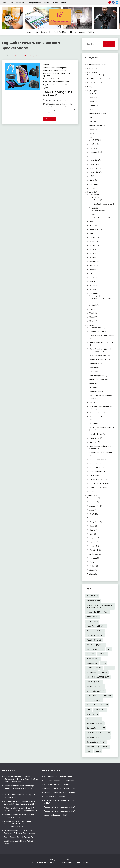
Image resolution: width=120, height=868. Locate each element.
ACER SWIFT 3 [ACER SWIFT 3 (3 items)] (92, 596)
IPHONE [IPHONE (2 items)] (99, 668)
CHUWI (93, 514)
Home (4, 3)
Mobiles (46, 3)
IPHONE (93, 237)
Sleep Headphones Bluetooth (101, 453)
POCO (92, 277)
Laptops (55, 3)
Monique (93, 245)
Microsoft (93, 164)
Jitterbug (93, 241)
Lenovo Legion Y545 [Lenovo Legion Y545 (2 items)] (94, 682)
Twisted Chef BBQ (97, 479)
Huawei (92, 233)
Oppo (92, 269)
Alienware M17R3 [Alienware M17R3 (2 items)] (93, 601)
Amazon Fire (94, 506)
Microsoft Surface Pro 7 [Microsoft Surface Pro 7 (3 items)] (95, 691)
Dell (91, 117)
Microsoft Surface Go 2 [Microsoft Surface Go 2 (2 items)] (95, 686)
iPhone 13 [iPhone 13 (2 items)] (109, 668)
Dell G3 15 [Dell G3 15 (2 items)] (91, 654)
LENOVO (95, 140)
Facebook (113, 2)
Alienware (93, 97)
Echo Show (94, 372)
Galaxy (94, 296)
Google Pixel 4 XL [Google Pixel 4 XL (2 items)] (93, 659)
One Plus (93, 261)
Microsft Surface (96, 160)
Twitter (117, 2)
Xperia (94, 305)
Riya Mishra (62, 100)
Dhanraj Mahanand (51, 780)
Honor (92, 129)
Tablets (63, 3)
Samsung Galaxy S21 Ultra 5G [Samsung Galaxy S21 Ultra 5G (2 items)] (98, 737)
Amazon (93, 502)
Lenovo (92, 148)
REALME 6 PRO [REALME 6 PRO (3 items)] (92, 714)
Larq (91, 402)
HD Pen (93, 387)
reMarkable (94, 554)
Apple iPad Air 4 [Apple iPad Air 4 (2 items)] (93, 617)
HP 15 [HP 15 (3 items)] (103, 663)
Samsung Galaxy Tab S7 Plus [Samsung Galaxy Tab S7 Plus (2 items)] (98, 747)
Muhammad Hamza (51, 788)
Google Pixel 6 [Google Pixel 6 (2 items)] (92, 663)
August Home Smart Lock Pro (55, 71)
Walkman (91, 574)
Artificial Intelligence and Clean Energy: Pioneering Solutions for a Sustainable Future (19, 788)
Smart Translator (96, 467)
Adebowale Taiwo (51, 807)
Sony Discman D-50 (97, 471)
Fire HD (92, 518)
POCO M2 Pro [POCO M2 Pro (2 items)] (92, 705)
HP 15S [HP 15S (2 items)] (89, 668)
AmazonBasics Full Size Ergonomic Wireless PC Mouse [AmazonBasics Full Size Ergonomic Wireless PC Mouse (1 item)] (99, 606)
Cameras (91, 68)
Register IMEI (20, 3)
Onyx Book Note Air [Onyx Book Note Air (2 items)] (94, 700)
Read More (50, 119)
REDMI (92, 285)
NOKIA (92, 257)
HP (91, 133)
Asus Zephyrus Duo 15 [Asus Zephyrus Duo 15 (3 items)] (95, 649)
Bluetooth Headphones (103, 204)
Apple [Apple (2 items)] (106, 612)
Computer (91, 72)
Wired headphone (101, 217)
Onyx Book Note (96, 434)
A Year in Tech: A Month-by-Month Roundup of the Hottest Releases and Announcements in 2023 (19, 824)
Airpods (46, 65)
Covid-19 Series (94, 83)
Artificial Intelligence (95, 64)
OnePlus (93, 265)
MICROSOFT (95, 168)
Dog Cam (93, 367)
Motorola (93, 253)
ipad (89, 87)
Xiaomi (92, 188)
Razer (92, 180)
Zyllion (46, 88)
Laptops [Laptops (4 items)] (104, 672)
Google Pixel (94, 229)
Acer (91, 93)
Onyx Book (94, 550)
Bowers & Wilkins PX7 (52, 79)
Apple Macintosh (96, 75)
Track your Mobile (34, 3)
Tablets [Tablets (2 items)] (98, 751)
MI (90, 156)
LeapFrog (93, 538)
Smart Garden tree (97, 459)
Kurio (91, 534)
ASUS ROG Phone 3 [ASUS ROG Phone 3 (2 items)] (94, 640)
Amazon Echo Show (97, 332)
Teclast (92, 566)
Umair (46, 796)
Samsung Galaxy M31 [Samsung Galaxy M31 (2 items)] (95, 723)
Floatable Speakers (97, 376)
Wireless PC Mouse (97, 487)
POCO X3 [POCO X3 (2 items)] (104, 705)
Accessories (94, 195)
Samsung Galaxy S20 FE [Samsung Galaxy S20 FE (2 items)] (96, 728)
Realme (92, 281)
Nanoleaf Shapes (96, 413)
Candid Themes (82, 862)
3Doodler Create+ (97, 328)
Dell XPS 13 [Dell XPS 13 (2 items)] (102, 654)
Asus (91, 109)
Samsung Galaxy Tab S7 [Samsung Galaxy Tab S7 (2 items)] (96, 742)
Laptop (92, 137)
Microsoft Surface (96, 172)
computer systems (97, 113)
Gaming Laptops (96, 125)
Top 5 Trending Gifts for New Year (58, 94)
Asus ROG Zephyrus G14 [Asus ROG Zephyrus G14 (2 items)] (96, 645)
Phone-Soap (94, 438)
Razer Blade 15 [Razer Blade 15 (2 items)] (100, 709)
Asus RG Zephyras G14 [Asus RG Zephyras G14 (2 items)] (95, 635)
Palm (91, 273)
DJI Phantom (94, 363)
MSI (91, 176)
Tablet (92, 562)
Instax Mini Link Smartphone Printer (57, 82)
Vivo (91, 309)
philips (94, 215)
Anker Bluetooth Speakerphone (55, 68)
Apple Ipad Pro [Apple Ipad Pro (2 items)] (92, 621)
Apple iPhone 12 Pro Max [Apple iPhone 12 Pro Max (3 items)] (96, 626)
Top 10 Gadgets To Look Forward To (18, 837)
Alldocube (93, 498)
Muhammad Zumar (51, 792)
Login (11, 3)
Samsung (93, 184)
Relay (92, 289)
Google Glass (95, 383)
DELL (92, 121)
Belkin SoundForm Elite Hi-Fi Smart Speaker (57, 75)
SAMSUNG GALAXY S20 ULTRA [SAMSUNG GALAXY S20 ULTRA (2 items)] (98, 733)
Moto (94, 208)
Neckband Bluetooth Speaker (101, 417)
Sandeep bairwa (50, 776)
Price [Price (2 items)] (89, 709)
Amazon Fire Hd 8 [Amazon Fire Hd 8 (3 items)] (93, 612)
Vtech (92, 313)
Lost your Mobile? (66, 776)
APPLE (92, 105)
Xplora (92, 321)
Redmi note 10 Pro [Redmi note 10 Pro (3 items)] (94, 719)
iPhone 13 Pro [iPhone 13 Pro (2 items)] (92, 672)
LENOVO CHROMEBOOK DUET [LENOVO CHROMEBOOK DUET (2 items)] (98, 677)
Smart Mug (94, 463)
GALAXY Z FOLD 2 (101, 298)
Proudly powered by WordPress (45, 862)
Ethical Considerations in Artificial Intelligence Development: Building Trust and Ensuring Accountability (21, 779)
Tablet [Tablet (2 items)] (89, 751)
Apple (92, 101)
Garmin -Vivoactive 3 (98, 379)
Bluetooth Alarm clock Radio (100, 356)
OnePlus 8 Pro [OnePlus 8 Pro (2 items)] (92, 696)
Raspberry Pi (94, 442)
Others (90, 325)
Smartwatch (58, 85)
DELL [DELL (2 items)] (109, 649)
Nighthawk (47, 85)
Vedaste (47, 815)
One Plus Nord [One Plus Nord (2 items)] (106, 696)
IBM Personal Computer (99, 79)
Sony (91, 302)
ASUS (92, 225)
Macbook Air (94, 152)
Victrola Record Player (98, 483)
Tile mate (69, 85)
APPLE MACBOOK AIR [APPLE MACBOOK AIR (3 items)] (95, 631)
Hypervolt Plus (95, 392)
